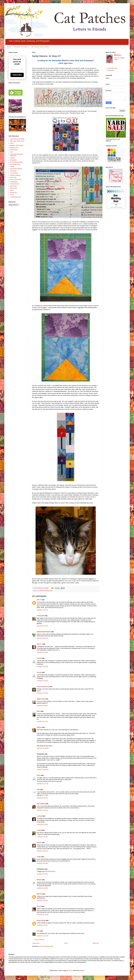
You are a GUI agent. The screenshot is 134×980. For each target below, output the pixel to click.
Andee (39, 857)
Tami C (39, 906)
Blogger (82, 971)
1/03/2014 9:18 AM (42, 863)
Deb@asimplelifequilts (44, 632)
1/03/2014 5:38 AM (42, 810)
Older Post (96, 943)
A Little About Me (112, 68)
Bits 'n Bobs (45, 795)
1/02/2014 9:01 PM (42, 722)
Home (9, 47)
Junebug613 (41, 616)
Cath (38, 789)
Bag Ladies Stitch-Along (17, 141)
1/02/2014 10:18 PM (43, 748)
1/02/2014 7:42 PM (42, 693)
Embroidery (13, 160)
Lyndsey (39, 816)
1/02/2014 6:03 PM (42, 638)
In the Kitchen (14, 173)
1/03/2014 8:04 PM (42, 901)
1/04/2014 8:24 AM (42, 925)
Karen (39, 775)
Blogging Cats (14, 148)
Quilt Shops (13, 186)
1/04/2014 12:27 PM (43, 936)
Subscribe (17, 75)
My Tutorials (111, 70)
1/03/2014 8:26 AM (42, 851)
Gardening (13, 171)
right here (68, 63)
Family (12, 167)
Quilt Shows (14, 188)
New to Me (13, 177)
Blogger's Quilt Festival (17, 145)
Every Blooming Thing (16, 162)
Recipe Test (13, 193)
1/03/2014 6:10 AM (42, 824)
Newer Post (36, 943)
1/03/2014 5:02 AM (42, 798)
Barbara (119, 55)
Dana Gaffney (41, 804)
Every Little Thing (15, 164)
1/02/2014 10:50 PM (43, 770)
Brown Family (41, 920)
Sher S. (39, 600)
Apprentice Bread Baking (17, 139)
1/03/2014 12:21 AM (43, 784)
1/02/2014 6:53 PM (42, 652)
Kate (38, 931)
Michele (39, 880)
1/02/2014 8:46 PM (42, 706)
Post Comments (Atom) (46, 946)
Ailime (70, 971)
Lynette (39, 830)
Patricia (39, 843)
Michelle (39, 894)
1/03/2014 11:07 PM (43, 915)
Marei (38, 711)
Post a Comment (39, 940)
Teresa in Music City (43, 687)
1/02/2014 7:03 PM (42, 667)
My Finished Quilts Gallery (40, 47)
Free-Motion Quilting (16, 169)
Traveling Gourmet (15, 197)
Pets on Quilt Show (16, 180)
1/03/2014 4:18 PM (42, 874)
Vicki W (39, 658)
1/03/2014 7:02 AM (42, 837)
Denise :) (40, 644)
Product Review (15, 184)
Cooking (12, 158)
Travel (12, 195)
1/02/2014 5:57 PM (42, 626)
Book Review (14, 150)
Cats (38, 591)
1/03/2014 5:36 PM (42, 888)
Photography (14, 182)
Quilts (51, 591)
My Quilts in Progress (21, 47)
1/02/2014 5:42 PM (42, 610)
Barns (12, 143)
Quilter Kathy (41, 699)
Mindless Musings (45, 591)
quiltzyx (39, 727)
